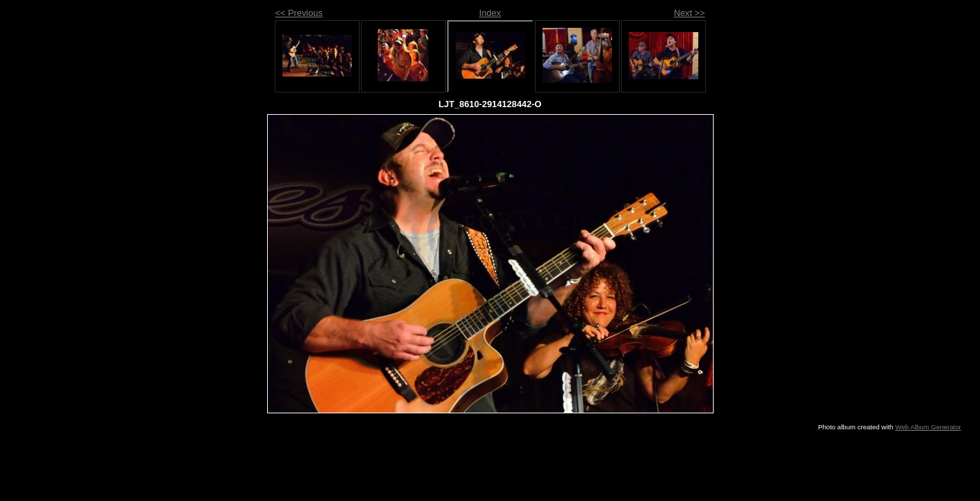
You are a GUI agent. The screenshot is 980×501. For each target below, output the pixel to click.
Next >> (690, 13)
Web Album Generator (928, 427)
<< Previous (299, 13)
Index (490, 13)
